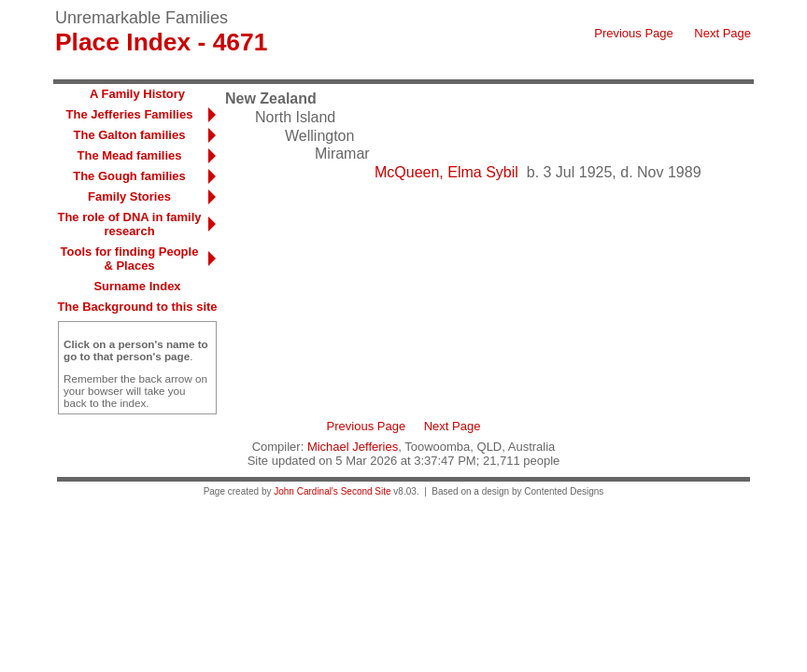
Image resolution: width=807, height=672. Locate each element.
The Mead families (130, 155)
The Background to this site (137, 307)
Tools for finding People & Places (130, 259)
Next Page (722, 33)
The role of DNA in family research (129, 224)
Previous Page (634, 33)
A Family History (137, 94)
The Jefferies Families (130, 114)
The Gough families (129, 176)
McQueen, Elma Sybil (446, 172)
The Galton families (130, 135)
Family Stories (129, 196)
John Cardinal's (306, 491)
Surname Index (137, 286)
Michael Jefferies (353, 447)
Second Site (366, 491)
